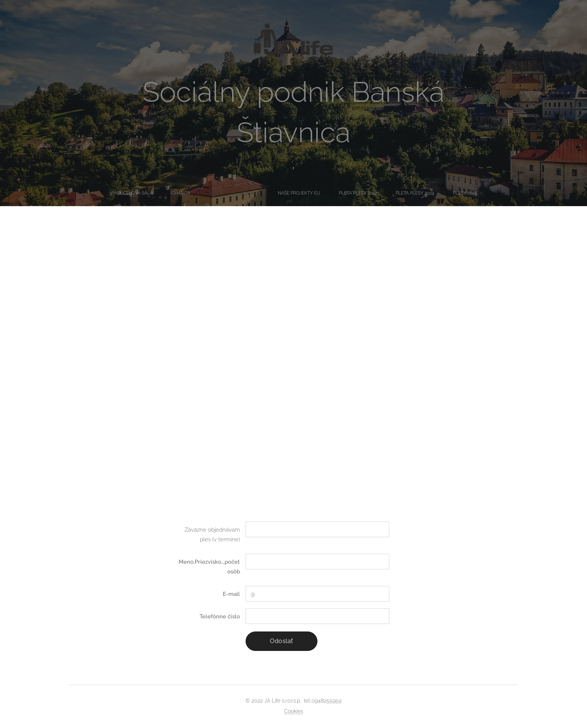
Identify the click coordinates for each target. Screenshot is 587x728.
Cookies (294, 711)
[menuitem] (242, 193)
